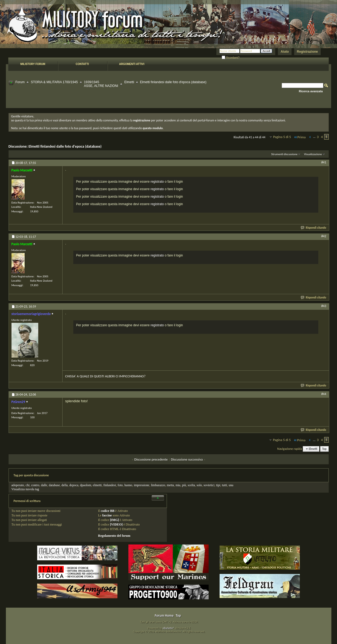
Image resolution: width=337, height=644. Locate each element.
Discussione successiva (187, 459)
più (184, 485)
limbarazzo (158, 485)
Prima (300, 137)
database (54, 485)
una (231, 485)
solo (199, 485)
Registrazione (307, 52)
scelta (191, 485)
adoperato (18, 485)
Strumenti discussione (284, 154)
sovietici (209, 485)
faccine (107, 515)
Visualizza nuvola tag (25, 489)
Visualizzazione (313, 154)
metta (171, 485)
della (65, 485)
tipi (218, 485)
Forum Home (164, 616)
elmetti (97, 485)
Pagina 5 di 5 (282, 137)
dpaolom (86, 485)
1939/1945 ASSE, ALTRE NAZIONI (101, 84)
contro (35, 485)
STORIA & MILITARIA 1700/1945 (54, 82)
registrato (157, 182)
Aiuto (285, 52)
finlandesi (110, 485)
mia (178, 485)
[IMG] (114, 520)
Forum (20, 82)
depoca (74, 485)
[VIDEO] (116, 524)
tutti (225, 485)
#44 (324, 394)
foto (120, 485)
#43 (324, 306)
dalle (44, 485)
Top (324, 449)
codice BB (108, 511)
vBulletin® (168, 628)
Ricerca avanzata (311, 91)
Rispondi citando (314, 228)
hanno (128, 485)
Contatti (82, 64)
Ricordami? (231, 58)
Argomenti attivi (132, 64)
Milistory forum (33, 64)
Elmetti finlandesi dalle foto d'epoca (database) (65, 146)
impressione (141, 485)
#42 (324, 236)
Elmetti (129, 82)
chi (28, 485)
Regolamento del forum (114, 536)
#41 (324, 162)
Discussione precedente (151, 459)
